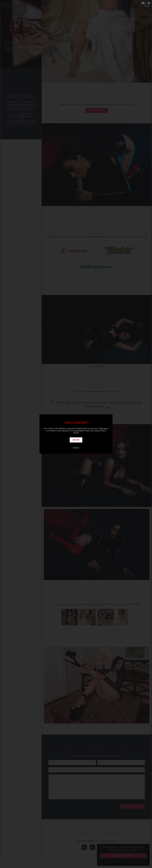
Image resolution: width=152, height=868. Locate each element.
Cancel (76, 448)
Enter (76, 440)
